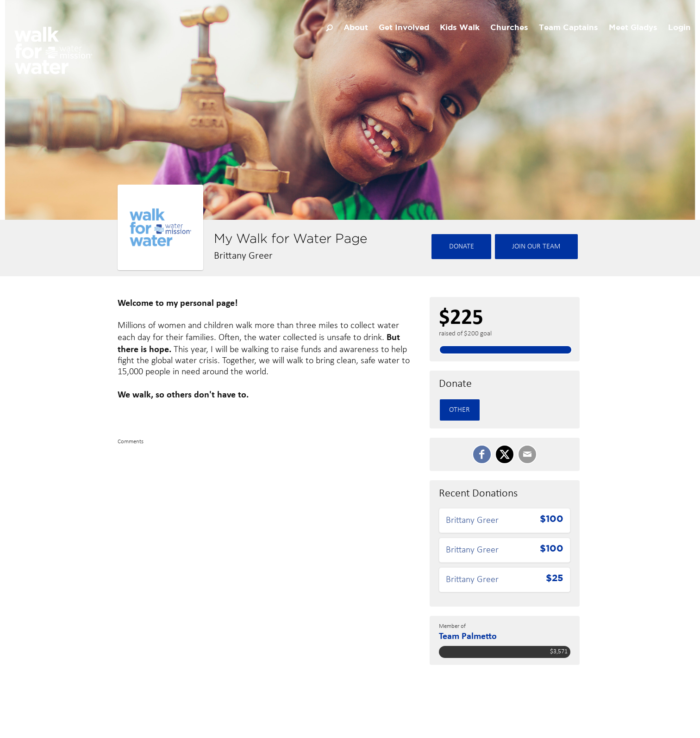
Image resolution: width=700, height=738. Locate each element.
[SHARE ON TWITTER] (505, 454)
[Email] (527, 454)
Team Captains (569, 28)
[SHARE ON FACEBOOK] (482, 454)
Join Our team (536, 247)
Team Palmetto (468, 636)
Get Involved (404, 28)
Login (679, 28)
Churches (509, 28)
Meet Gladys (633, 28)
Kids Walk (460, 28)
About (356, 28)
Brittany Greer (472, 521)
